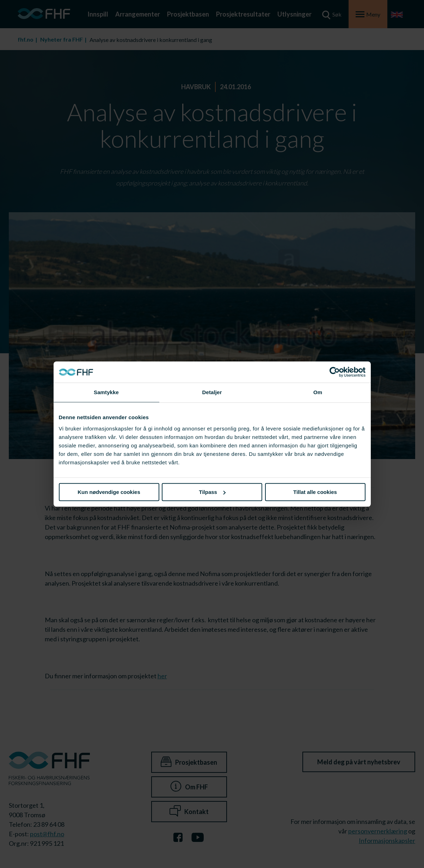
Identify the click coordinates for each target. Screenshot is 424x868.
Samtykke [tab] (106, 392)
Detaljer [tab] (212, 392)
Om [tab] (318, 392)
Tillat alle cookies (315, 492)
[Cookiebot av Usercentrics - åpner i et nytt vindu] (335, 372)
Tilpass (212, 492)
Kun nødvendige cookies (109, 492)
